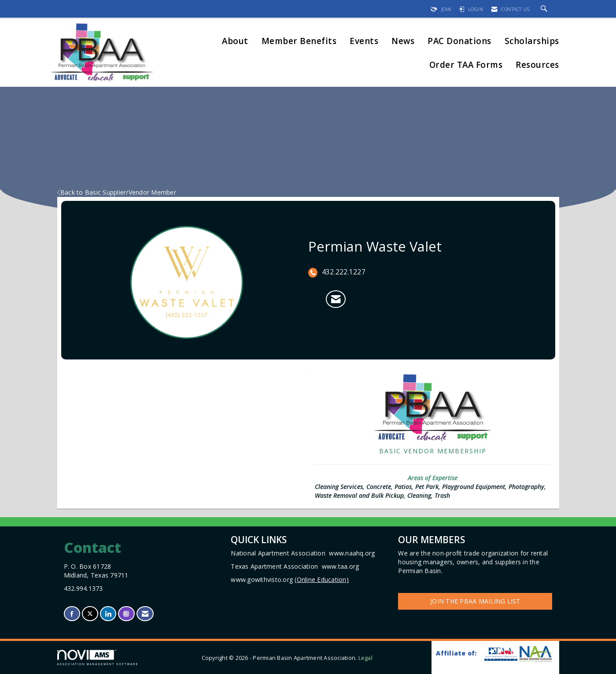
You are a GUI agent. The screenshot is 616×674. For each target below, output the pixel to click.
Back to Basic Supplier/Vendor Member (117, 192)
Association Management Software (98, 657)
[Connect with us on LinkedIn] (108, 614)
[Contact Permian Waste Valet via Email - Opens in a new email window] (336, 299)
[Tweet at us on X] (90, 614)
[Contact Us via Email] (145, 614)
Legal (365, 658)
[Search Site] (545, 9)
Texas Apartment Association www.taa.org (295, 566)
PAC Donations (459, 42)
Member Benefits (299, 42)
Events (364, 42)
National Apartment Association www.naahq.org (303, 553)
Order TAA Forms (466, 65)
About (235, 42)
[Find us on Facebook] (72, 614)
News (403, 42)
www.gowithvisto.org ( (290, 580)
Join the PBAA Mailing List (475, 601)
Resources (537, 65)
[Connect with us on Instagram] (126, 614)
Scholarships (532, 42)
